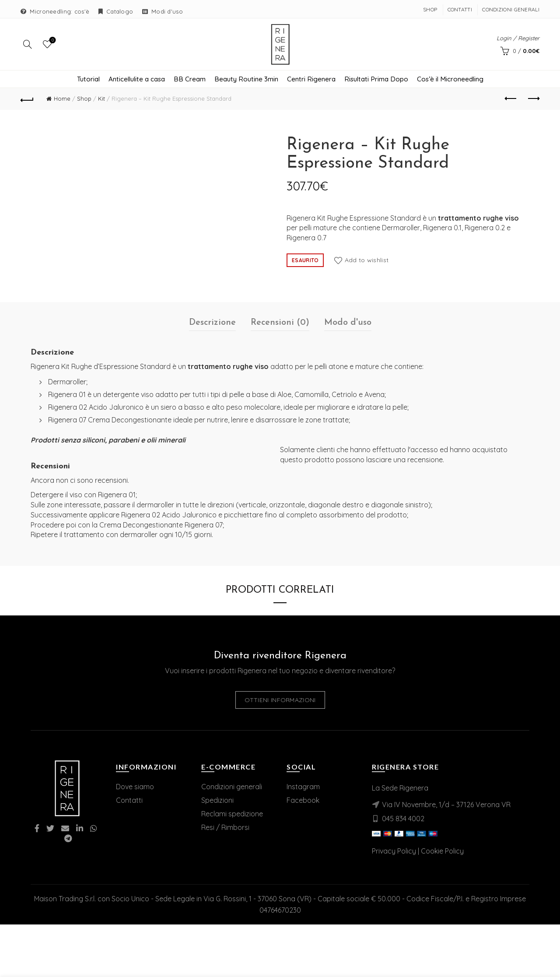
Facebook (303, 801)
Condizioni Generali (511, 9)
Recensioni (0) (280, 323)
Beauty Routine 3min (246, 80)
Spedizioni (217, 801)
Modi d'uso (167, 11)
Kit (101, 99)
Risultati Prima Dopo (376, 80)
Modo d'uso (348, 323)
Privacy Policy (394, 852)
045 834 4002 (403, 819)
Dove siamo (135, 787)
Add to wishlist (367, 260)
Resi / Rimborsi (225, 828)
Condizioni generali (232, 787)
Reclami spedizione (232, 815)
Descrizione (212, 323)
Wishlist (52, 41)
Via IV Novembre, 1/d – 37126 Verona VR (446, 805)
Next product (533, 99)
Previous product (511, 99)
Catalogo (120, 11)
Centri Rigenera (311, 80)
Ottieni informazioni (280, 701)
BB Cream (190, 80)
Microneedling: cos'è (59, 11)
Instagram (303, 787)
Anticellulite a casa (137, 80)
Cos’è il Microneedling (450, 80)
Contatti (460, 9)
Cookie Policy (442, 852)
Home (62, 99)
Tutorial (88, 80)
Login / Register (518, 39)
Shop (430, 9)
